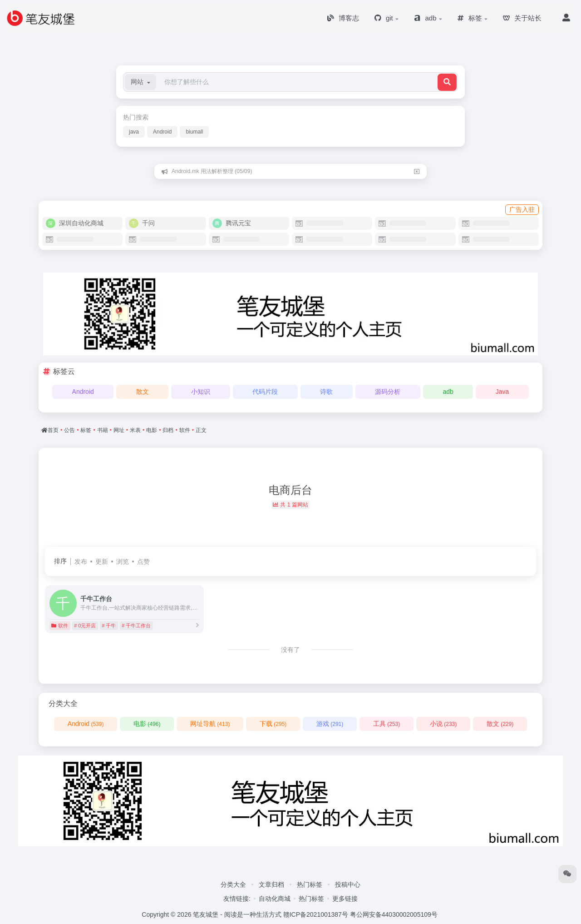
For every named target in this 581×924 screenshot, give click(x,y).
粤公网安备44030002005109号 (394, 914)
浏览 (123, 561)
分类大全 (233, 884)
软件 (60, 626)
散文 (143, 392)
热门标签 (310, 884)
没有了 (290, 650)
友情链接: (237, 899)
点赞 (143, 561)
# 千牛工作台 (136, 626)
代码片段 (265, 392)
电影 (147, 724)
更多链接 (345, 899)
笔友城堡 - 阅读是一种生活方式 (237, 914)
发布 (81, 561)
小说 (443, 724)
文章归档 (271, 884)
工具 (387, 724)
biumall (194, 132)
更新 (102, 561)
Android (162, 132)
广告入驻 (522, 209)
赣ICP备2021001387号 (316, 914)
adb (448, 392)
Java (502, 392)
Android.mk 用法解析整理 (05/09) (212, 171)
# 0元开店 (85, 626)
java (134, 132)
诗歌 (326, 392)
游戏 (330, 724)
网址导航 (210, 724)
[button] (140, 82)
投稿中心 (348, 884)
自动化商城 (275, 899)
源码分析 (388, 392)
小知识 (201, 392)
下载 (273, 724)
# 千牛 (109, 626)
